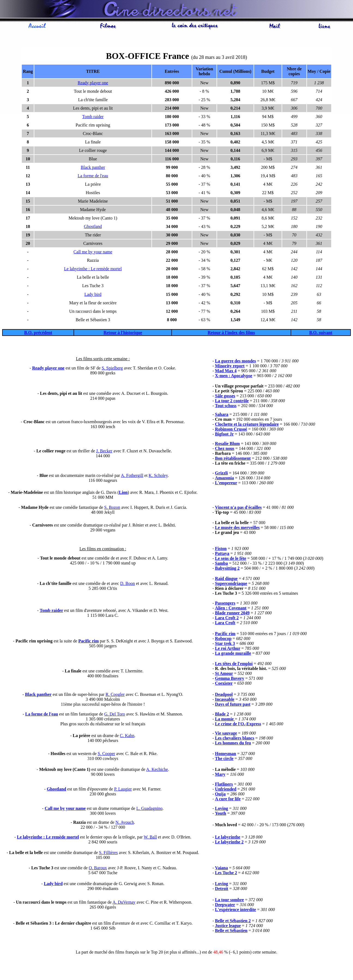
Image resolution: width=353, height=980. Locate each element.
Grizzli (221, 474)
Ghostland (93, 227)
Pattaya (222, 554)
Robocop (223, 639)
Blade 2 (222, 715)
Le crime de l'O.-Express (238, 725)
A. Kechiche (157, 770)
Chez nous (225, 449)
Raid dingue (226, 579)
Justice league (228, 926)
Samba (221, 564)
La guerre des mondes (235, 362)
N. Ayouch (125, 823)
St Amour (224, 674)
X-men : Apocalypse (234, 376)
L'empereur (226, 484)
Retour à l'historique (123, 333)
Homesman (225, 754)
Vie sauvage (226, 734)
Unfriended (226, 790)
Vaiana (221, 869)
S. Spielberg (112, 369)
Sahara (222, 415)
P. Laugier (123, 790)
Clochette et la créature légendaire (247, 425)
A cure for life (228, 800)
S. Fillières (108, 853)
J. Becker (104, 452)
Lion (123, 493)
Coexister (224, 684)
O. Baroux (98, 869)
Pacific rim (89, 642)
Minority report (230, 367)
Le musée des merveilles (237, 528)
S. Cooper (106, 754)
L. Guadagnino (149, 809)
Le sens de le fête (231, 559)
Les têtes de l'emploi (234, 664)
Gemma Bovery (229, 679)
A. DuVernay (124, 903)
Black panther (93, 168)
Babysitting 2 (227, 569)
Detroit (222, 889)
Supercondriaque (231, 584)
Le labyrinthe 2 (229, 843)
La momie (225, 720)
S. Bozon (112, 508)
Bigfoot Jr (224, 435)
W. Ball (150, 838)
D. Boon (127, 584)
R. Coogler (115, 695)
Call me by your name (93, 253)
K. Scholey (158, 476)
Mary (220, 775)
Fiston (221, 549)
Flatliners (224, 785)
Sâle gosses (225, 397)
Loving (221, 809)
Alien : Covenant (231, 609)
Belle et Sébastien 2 (233, 922)
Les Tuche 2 (226, 874)
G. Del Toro (115, 715)
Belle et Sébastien (231, 931)
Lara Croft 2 (227, 619)
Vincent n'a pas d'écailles (238, 508)
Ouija (220, 795)
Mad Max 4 (226, 372)
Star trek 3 (225, 644)
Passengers (225, 604)
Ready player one (93, 84)
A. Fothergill (132, 476)
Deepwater (225, 905)
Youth (220, 814)
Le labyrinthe (228, 838)
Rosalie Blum (227, 444)
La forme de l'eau (93, 177)
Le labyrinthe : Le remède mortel (93, 270)
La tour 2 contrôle (232, 402)
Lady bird (93, 295)
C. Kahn (127, 736)
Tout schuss (226, 406)
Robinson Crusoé (231, 430)
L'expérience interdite (235, 910)
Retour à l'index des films (231, 333)
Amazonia (224, 479)
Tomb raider (93, 117)
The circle (224, 759)
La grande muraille (233, 654)
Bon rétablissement (233, 459)
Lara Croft (225, 623)
